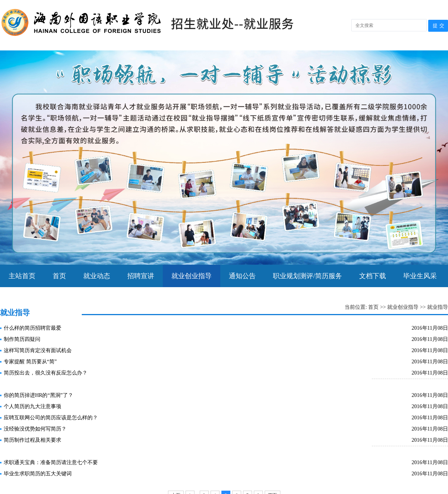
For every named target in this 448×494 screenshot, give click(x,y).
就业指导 (438, 307)
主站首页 (22, 276)
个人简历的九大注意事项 (32, 406)
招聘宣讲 (141, 276)
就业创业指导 (192, 276)
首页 (59, 276)
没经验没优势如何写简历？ (35, 429)
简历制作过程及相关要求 (32, 440)
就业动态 (97, 276)
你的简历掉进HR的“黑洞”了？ (38, 395)
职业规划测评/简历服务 (307, 276)
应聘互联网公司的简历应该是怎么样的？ (51, 418)
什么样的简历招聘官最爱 (32, 328)
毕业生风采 (420, 276)
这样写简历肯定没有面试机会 (38, 350)
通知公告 (242, 276)
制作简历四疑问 (22, 339)
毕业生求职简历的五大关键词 (38, 474)
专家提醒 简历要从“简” (30, 362)
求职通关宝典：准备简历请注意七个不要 (51, 462)
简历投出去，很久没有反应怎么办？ (46, 373)
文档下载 (373, 276)
